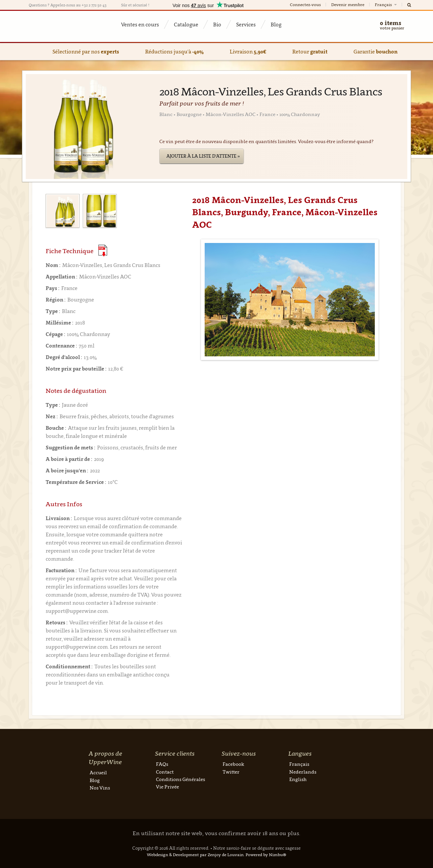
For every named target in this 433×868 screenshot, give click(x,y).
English (298, 779)
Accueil (98, 772)
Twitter (231, 772)
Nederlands (303, 772)
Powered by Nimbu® (266, 855)
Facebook (233, 764)
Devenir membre (348, 5)
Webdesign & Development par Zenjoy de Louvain (195, 855)
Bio (217, 24)
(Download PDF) (103, 251)
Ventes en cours (140, 24)
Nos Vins (100, 788)
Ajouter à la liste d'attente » (203, 156)
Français (386, 5)
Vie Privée (167, 787)
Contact (165, 772)
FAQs (162, 764)
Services (246, 24)
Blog (276, 24)
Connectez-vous (305, 5)
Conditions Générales (180, 779)
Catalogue (186, 24)
